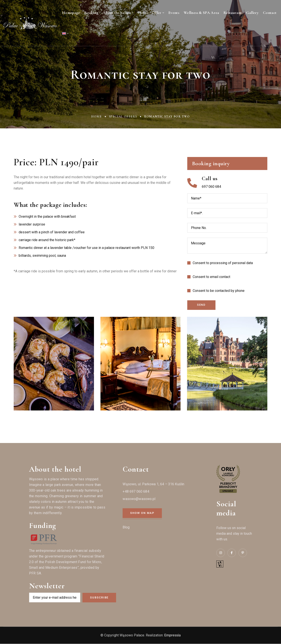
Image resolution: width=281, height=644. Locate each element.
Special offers (123, 117)
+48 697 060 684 (136, 492)
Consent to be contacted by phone (219, 291)
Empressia (173, 635)
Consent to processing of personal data (223, 263)
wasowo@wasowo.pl (139, 499)
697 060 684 (211, 187)
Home (96, 117)
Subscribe (99, 597)
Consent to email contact (211, 277)
